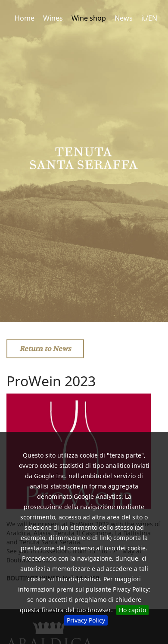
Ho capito (132, 610)
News (124, 18)
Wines (53, 18)
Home (25, 18)
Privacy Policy (86, 620)
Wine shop (89, 18)
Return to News (45, 349)
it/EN (149, 18)
